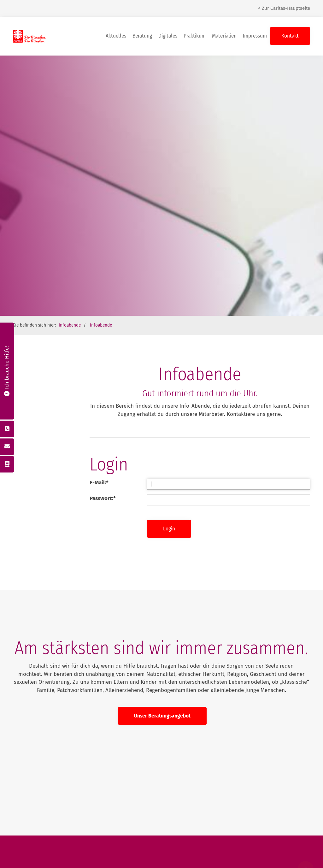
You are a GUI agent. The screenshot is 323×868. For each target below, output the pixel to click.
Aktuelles (116, 12)
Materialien (224, 12)
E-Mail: (99, 456)
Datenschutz (184, 864)
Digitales (168, 12)
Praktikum (195, 12)
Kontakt (290, 12)
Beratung (142, 12)
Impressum (255, 12)
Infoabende (70, 299)
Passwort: (103, 472)
